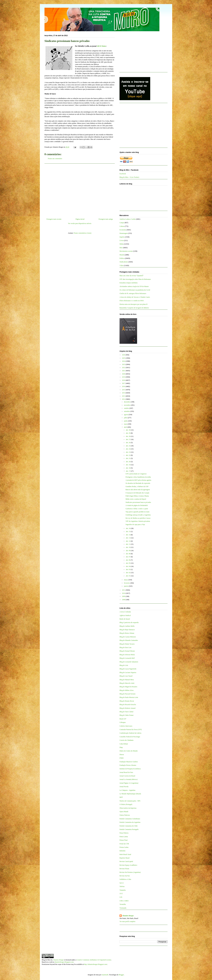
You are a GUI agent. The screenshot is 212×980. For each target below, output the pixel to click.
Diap (121, 747)
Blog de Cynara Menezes (128, 637)
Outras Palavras (125, 815)
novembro (127, 405)
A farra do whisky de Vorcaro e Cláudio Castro (135, 297)
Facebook (123, 174)
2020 (124, 374)
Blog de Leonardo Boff (127, 658)
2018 (124, 380)
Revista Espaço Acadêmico (128, 865)
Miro (121, 248)
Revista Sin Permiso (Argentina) (130, 872)
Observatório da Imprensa (128, 808)
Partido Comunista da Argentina (130, 822)
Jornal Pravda (124, 787)
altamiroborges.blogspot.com (64, 962)
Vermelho (123, 904)
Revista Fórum (124, 869)
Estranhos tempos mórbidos (129, 283)
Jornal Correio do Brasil (127, 776)
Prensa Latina (124, 847)
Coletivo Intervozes (126, 726)
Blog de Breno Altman (127, 633)
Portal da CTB (124, 844)
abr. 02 (128, 573)
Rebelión (122, 851)
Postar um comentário (55, 159)
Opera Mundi (124, 812)
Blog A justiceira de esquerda (129, 622)
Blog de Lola (124, 665)
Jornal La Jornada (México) (129, 779)
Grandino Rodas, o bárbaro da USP (137, 486)
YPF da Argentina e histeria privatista (138, 521)
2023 (124, 364)
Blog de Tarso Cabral (126, 712)
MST (121, 797)
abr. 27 (128, 439)
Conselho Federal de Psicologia (130, 737)
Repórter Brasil (125, 858)
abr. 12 (128, 541)
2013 (124, 396)
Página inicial (80, 219)
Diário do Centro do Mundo (129, 751)
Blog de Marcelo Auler (127, 683)
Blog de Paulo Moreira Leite (129, 697)
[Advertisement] (80, 190)
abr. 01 (128, 576)
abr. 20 (128, 462)
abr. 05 (128, 563)
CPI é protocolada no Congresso (136, 474)
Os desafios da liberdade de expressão (138, 483)
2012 (124, 399)
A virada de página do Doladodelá (137, 505)
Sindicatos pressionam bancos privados (138, 502)
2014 (124, 393)
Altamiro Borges (128, 916)
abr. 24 (128, 449)
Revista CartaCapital (126, 861)
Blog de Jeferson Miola (127, 655)
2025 (124, 358)
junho (126, 421)
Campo (122, 223)
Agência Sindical (125, 615)
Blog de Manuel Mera (127, 680)
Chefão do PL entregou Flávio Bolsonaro (133, 293)
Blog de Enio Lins (125, 647)
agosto (126, 415)
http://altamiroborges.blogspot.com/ (96, 964)
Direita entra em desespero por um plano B (133, 304)
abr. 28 (128, 436)
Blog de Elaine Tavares (127, 644)
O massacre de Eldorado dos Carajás (137, 493)
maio (126, 424)
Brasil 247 (123, 719)
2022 (124, 368)
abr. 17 (128, 471)
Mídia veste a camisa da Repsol (136, 499)
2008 (124, 600)
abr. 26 (128, 443)
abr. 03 (128, 569)
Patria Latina (124, 837)
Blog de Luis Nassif (126, 676)
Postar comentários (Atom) (83, 233)
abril (126, 427)
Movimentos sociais (126, 251)
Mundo (122, 255)
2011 (124, 590)
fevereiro (127, 583)
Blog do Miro (46, 960)
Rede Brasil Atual (125, 854)
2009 (124, 596)
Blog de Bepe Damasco (127, 630)
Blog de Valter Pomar (126, 715)
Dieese (122, 755)
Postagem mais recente (54, 219)
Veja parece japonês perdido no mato (137, 512)
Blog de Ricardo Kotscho (128, 705)
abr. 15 (128, 531)
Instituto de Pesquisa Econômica (130, 769)
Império (122, 237)
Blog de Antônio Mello (127, 626)
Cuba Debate (124, 744)
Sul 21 (122, 883)
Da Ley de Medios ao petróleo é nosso (138, 518)
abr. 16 (128, 528)
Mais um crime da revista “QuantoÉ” (132, 276)
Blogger (121, 975)
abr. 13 (128, 538)
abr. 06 (128, 560)
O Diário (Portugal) (126, 804)
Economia (123, 230)
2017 (124, 383)
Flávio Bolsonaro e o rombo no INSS (132, 301)
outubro (127, 408)
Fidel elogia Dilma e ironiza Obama (137, 496)
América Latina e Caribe (127, 219)
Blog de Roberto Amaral (127, 708)
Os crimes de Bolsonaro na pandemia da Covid (135, 290)
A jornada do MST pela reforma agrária (138, 480)
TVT (121, 894)
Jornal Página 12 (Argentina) (129, 783)
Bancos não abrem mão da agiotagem (138, 490)
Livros (122, 240)
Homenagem (124, 233)
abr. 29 (128, 433)
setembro (127, 411)
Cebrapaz (123, 722)
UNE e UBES (124, 901)
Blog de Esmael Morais (127, 651)
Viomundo (123, 908)
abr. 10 (128, 547)
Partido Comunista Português (129, 829)
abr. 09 (128, 551)
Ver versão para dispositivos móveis (80, 223)
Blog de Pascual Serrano (127, 694)
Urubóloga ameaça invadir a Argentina (138, 515)
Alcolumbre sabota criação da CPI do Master (134, 286)
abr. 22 (128, 455)
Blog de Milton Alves (127, 690)
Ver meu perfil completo (127, 921)
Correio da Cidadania (126, 740)
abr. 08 (128, 554)
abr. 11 (128, 544)
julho (126, 418)
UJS (121, 897)
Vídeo (121, 265)
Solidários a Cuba (125, 879)
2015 (124, 390)
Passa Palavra (124, 833)
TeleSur (122, 886)
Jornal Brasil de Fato (126, 772)
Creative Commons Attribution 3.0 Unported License (94, 960)
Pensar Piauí (124, 840)
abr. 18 (128, 468)
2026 (124, 355)
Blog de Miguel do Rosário (128, 687)
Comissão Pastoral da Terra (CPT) (131, 730)
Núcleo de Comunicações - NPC (130, 801)
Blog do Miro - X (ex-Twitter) (129, 177)
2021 (124, 371)
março (126, 580)
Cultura (122, 226)
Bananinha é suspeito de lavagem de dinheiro (134, 308)
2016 (124, 386)
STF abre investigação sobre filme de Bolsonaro (135, 279)
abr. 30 (128, 430)
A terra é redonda (125, 612)
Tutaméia (123, 890)
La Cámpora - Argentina (127, 790)
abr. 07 (128, 557)
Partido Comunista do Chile (129, 826)
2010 (124, 593)
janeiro (126, 586)
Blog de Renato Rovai (127, 701)
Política (122, 258)
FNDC (122, 758)
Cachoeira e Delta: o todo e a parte (137, 509)
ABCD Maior (101, 46)
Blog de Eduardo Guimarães (129, 640)
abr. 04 (128, 566)
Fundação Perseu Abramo (128, 765)
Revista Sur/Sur (125, 876)
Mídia (121, 244)
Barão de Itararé (125, 619)
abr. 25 (128, 446)
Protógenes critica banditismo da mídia (138, 477)
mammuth (105, 975)
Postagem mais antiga (106, 219)
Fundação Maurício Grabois (129, 762)
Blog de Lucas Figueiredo (128, 669)
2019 (124, 377)
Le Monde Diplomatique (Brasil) (130, 794)
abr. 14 (128, 535)
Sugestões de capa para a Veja (135, 524)
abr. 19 (128, 465)
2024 (124, 361)
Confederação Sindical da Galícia (130, 733)
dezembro (127, 402)
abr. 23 (128, 452)
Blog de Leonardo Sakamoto (129, 662)
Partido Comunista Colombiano (130, 819)
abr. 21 (128, 458)
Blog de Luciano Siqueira (128, 672)
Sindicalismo (124, 262)
